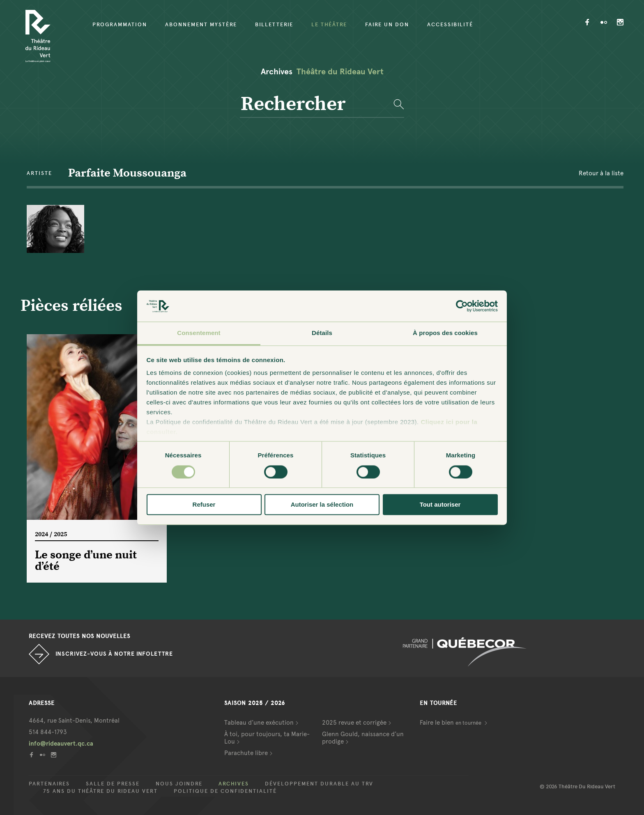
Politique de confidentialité (225, 791)
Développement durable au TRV (319, 784)
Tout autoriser (440, 505)
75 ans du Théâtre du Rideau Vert (100, 791)
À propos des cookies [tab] (445, 333)
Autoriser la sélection (322, 505)
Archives (234, 784)
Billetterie (274, 25)
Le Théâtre (329, 25)
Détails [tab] (322, 333)
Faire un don (387, 25)
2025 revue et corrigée (354, 723)
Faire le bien (451, 723)
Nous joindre (179, 784)
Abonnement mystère (201, 25)
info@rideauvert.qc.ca (61, 744)
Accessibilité (450, 25)
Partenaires (49, 784)
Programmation (120, 25)
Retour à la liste (601, 173)
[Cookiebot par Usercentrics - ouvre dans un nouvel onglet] (462, 306)
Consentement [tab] (199, 333)
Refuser (204, 505)
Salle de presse (113, 784)
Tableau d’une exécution (259, 723)
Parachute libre (246, 753)
